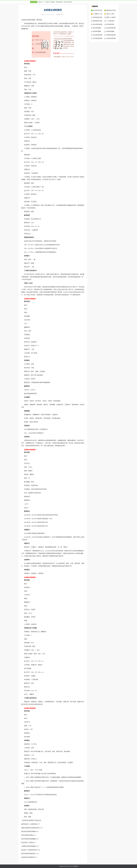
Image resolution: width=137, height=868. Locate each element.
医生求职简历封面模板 (28, 839)
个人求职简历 (110, 21)
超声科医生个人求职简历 (29, 824)
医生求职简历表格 (27, 835)
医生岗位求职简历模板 (28, 831)
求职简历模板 (34, 2)
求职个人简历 (110, 14)
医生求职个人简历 (27, 843)
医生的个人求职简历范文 (29, 850)
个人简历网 (46, 2)
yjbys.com (71, 866)
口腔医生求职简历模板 (28, 846)
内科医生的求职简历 (28, 857)
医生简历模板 (97, 28)
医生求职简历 (110, 24)
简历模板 (52, 2)
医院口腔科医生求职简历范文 (30, 828)
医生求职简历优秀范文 (28, 854)
